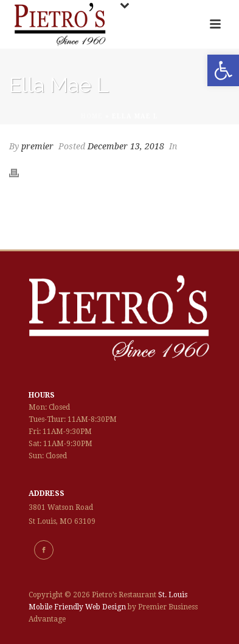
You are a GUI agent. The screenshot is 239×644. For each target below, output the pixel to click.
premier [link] (37, 146)
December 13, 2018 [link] (126, 146)
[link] (223, 70)
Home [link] (92, 116)
